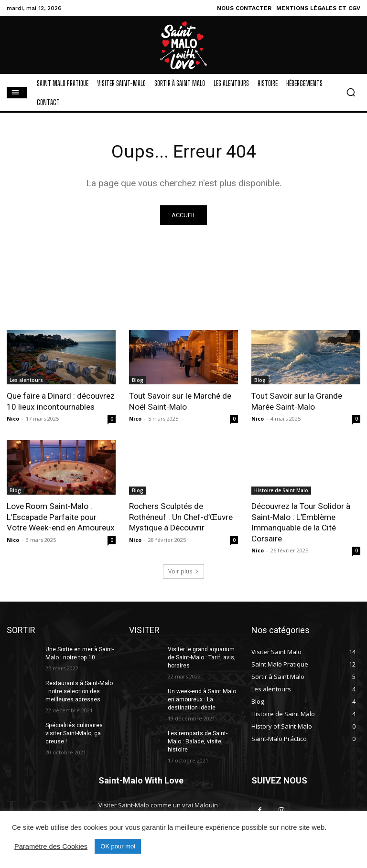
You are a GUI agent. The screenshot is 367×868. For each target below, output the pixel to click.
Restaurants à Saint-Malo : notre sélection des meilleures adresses (80, 690)
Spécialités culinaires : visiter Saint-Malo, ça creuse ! (75, 732)
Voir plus (183, 570)
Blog (138, 381)
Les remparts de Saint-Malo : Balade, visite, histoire (197, 740)
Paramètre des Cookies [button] (51, 847)
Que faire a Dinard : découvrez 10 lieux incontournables (61, 402)
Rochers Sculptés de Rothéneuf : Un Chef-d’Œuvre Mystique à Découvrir (181, 517)
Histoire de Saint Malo (281, 490)
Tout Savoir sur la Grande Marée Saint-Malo (297, 402)
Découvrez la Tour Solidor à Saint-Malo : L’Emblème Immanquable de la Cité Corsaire (301, 522)
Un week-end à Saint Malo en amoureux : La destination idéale (202, 699)
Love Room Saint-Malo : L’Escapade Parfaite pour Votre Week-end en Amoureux (60, 517)
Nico (13, 418)
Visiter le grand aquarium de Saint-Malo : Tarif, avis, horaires (201, 656)
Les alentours (26, 381)
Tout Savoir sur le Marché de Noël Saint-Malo (180, 402)
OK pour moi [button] (118, 846)
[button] (351, 92)
